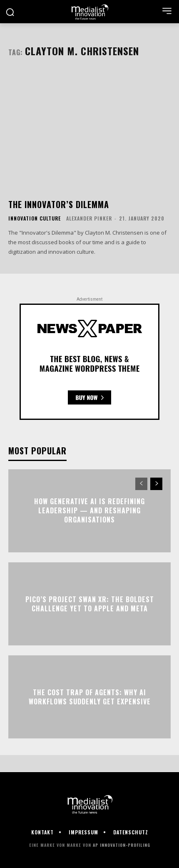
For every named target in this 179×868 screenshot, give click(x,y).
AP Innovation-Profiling (122, 845)
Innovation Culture (35, 218)
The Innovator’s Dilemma (59, 204)
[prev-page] (141, 484)
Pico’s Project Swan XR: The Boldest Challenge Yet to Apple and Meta (90, 603)
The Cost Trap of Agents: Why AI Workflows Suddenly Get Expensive (90, 696)
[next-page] (156, 484)
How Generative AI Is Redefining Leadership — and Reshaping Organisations (89, 511)
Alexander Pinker (89, 218)
